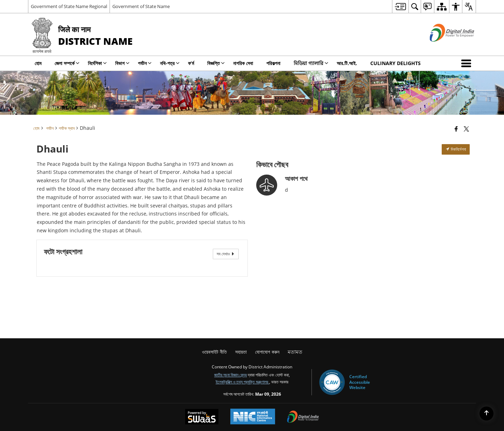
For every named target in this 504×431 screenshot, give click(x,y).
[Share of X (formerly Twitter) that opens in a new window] (466, 129)
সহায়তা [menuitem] (241, 352)
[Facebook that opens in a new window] (456, 129)
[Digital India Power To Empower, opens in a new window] (303, 417)
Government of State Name (141, 6)
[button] (468, 63)
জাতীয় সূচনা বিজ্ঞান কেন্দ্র (230, 375)
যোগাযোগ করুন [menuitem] (267, 352)
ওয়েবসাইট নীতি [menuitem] (214, 352)
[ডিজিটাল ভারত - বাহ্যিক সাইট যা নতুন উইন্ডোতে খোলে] (443, 47)
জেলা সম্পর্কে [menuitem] (67, 63)
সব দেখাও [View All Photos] (226, 254)
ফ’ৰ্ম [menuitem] (191, 63)
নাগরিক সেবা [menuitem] (243, 63)
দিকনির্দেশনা (456, 149)
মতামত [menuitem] (295, 352)
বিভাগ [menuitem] (122, 63)
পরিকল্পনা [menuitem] (273, 63)
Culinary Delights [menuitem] (395, 63)
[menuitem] (400, 6)
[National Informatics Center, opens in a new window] (253, 417)
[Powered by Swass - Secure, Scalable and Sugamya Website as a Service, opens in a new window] (202, 417)
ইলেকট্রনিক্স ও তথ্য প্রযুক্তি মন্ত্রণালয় (242, 382)
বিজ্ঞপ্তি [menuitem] (216, 63)
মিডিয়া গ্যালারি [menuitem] (311, 63)
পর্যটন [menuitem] (145, 63)
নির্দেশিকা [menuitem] (97, 63)
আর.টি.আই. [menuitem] (347, 63)
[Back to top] (486, 414)
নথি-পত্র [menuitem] (170, 63)
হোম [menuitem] (38, 63)
